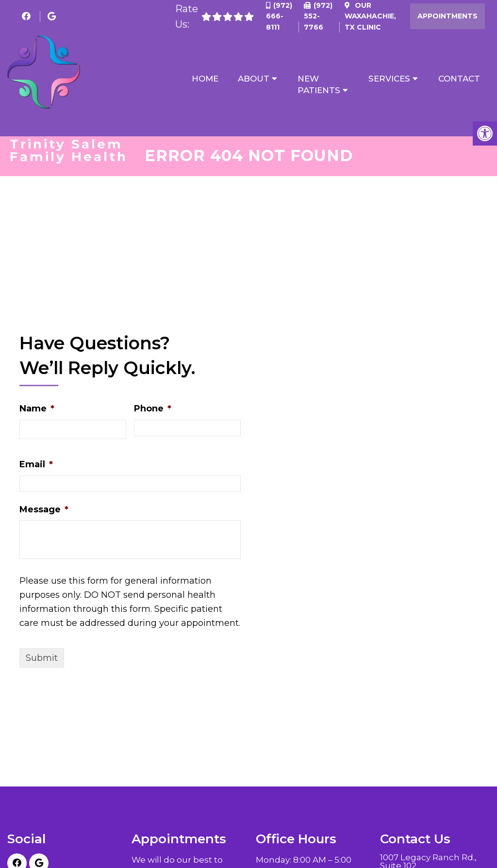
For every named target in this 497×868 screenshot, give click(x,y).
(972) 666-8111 (279, 16)
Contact (459, 79)
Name (37, 409)
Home (205, 79)
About (254, 79)
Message (44, 510)
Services (389, 79)
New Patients (319, 84)
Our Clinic (370, 16)
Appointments (447, 16)
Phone (153, 409)
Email (36, 465)
